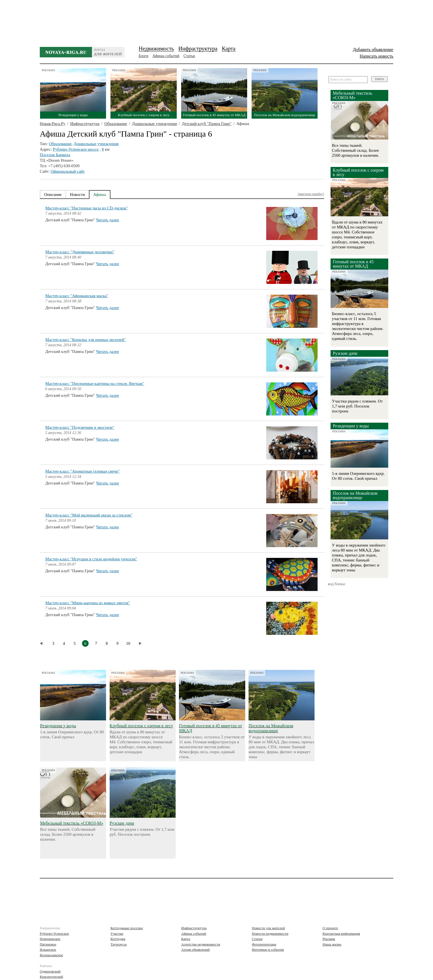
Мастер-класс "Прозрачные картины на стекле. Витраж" (95, 384)
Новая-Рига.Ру (53, 124)
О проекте (330, 928)
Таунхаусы (119, 944)
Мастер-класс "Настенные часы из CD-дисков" (87, 208)
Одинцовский (50, 971)
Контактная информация (341, 934)
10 (128, 643)
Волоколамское (51, 955)
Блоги (143, 56)
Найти (379, 79)
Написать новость (376, 56)
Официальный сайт (68, 171)
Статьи (189, 56)
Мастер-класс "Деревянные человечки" (80, 252)
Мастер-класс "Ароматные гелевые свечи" (82, 471)
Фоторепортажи (264, 944)
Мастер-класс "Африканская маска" (77, 296)
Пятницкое (48, 944)
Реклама (329, 939)
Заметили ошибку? (311, 194)
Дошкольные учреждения (155, 124)
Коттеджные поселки (127, 928)
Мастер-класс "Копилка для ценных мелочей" (86, 340)
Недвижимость (156, 49)
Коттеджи (118, 939)
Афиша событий (166, 56)
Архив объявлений (195, 950)
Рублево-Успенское (54, 934)
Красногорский (51, 977)
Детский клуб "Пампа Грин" (207, 124)
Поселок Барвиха (55, 155)
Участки (117, 934)
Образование (116, 124)
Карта (229, 49)
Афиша (100, 195)
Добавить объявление (373, 50)
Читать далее (108, 220)
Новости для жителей (268, 928)
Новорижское (50, 939)
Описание (53, 195)
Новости (77, 195)
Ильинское (48, 950)
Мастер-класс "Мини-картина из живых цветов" (88, 603)
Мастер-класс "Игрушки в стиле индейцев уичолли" (91, 559)
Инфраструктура (198, 49)
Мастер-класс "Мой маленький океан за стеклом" (89, 515)
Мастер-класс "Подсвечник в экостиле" (80, 427)
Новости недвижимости (270, 934)
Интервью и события (268, 950)
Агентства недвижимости (201, 944)
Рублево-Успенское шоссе (76, 149)
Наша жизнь (332, 944)
